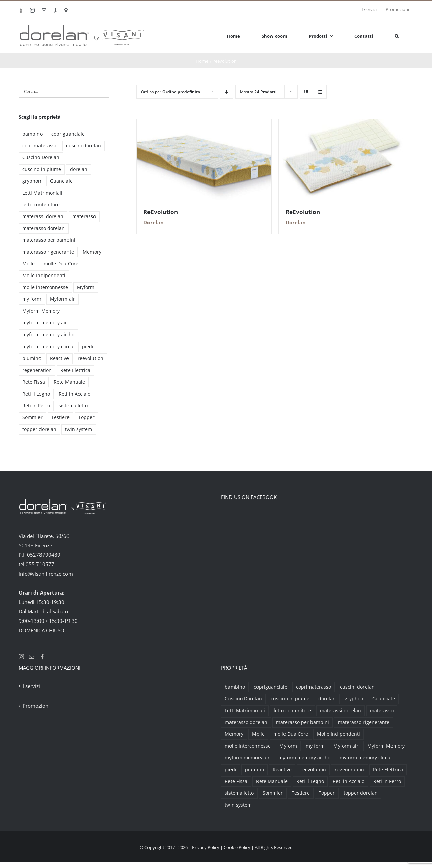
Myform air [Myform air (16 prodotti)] (62, 299)
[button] (397, 36)
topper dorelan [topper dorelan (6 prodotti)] (39, 429)
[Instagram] (21, 657)
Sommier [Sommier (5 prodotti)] (32, 417)
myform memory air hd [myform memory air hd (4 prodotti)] (48, 335)
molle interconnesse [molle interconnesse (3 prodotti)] (45, 287)
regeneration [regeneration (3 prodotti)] (37, 370)
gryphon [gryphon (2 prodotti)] (32, 181)
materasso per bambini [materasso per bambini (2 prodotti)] (49, 240)
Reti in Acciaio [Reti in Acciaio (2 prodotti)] (75, 394)
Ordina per (171, 92)
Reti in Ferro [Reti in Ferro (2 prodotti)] (36, 406)
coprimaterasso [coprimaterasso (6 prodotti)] (40, 146)
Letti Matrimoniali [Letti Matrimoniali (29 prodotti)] (42, 193)
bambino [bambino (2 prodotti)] (32, 134)
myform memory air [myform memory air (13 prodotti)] (45, 323)
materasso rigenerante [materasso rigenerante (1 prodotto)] (48, 252)
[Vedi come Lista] (320, 92)
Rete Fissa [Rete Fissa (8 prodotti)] (34, 382)
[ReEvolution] (204, 124)
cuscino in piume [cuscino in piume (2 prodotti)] (42, 169)
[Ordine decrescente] (227, 92)
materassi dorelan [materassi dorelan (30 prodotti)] (43, 216)
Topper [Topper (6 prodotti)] (86, 417)
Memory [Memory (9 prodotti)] (92, 252)
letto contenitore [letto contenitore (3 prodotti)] (41, 205)
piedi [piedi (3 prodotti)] (88, 347)
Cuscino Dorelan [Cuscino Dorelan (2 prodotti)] (41, 157)
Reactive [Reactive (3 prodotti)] (59, 358)
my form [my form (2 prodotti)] (32, 299)
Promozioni (36, 706)
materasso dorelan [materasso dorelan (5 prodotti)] (44, 228)
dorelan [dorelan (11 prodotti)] (79, 169)
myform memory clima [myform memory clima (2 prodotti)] (48, 347)
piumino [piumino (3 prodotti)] (32, 358)
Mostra (258, 92)
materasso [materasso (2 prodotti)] (84, 216)
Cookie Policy (237, 847)
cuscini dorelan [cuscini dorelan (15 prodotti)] (84, 146)
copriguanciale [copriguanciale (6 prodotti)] (68, 134)
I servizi (31, 686)
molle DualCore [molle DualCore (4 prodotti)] (61, 264)
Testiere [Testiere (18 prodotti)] (60, 417)
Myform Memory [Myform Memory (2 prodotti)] (41, 311)
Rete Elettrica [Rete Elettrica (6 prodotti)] (75, 370)
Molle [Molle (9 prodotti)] (29, 264)
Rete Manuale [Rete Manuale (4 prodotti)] (69, 382)
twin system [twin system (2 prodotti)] (79, 429)
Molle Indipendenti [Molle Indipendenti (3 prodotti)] (44, 276)
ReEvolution (161, 212)
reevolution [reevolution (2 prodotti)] (90, 358)
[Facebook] (42, 657)
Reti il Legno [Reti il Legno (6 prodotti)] (36, 394)
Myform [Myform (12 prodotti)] (86, 287)
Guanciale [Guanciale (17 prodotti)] (61, 181)
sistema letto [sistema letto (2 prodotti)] (73, 406)
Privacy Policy (206, 847)
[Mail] (32, 657)
